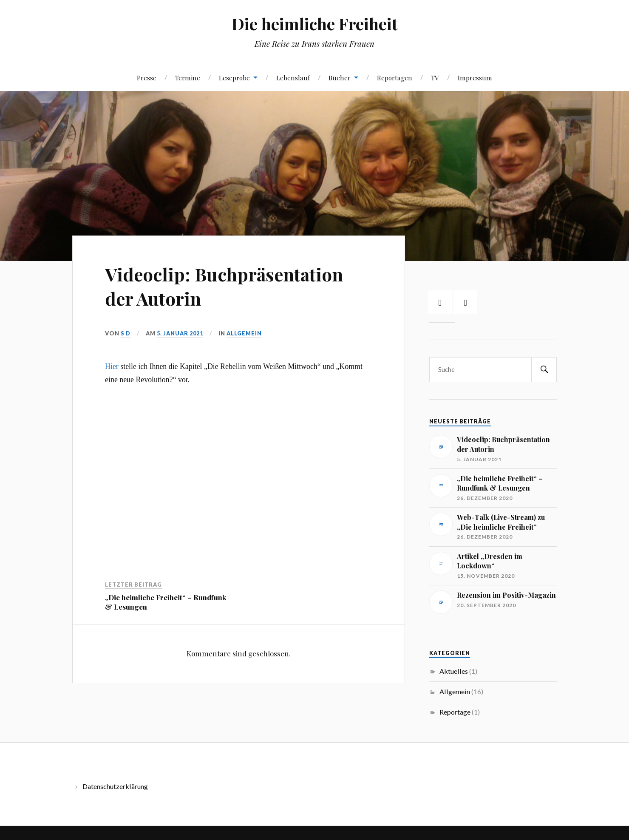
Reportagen (395, 78)
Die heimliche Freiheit (315, 24)
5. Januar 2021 (180, 333)
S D (126, 333)
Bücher (340, 78)
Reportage (455, 712)
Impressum (475, 78)
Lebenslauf (293, 78)
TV (435, 78)
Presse (147, 78)
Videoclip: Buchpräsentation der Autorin (229, 286)
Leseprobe (234, 78)
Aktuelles (454, 671)
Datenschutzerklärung (115, 786)
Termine (188, 78)
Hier (112, 366)
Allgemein (244, 333)
